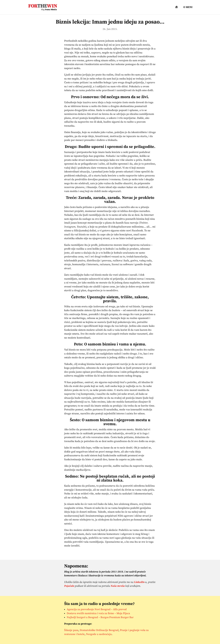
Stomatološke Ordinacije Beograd (99, 630)
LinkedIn (139, 582)
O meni (188, 8)
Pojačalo (69, 586)
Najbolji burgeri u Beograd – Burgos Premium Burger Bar (100, 617)
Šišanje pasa (71, 630)
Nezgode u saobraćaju (99, 634)
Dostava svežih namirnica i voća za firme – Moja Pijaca (98, 613)
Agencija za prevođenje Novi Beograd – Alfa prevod (97, 609)
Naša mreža (118, 586)
